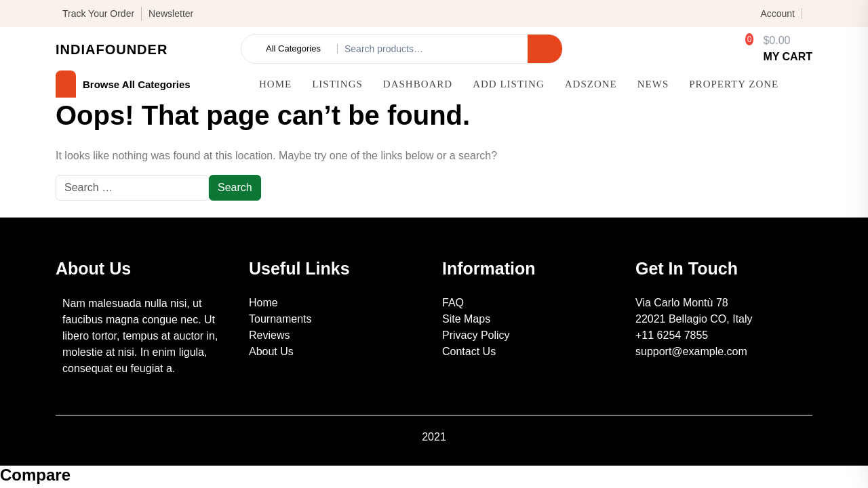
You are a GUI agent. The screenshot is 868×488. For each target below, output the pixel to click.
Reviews (269, 335)
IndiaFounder (112, 49)
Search (545, 48)
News (653, 84)
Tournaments (280, 319)
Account (777, 14)
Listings (337, 84)
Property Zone (734, 84)
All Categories (293, 49)
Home (275, 84)
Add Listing (509, 84)
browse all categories (123, 84)
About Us (271, 351)
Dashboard (418, 84)
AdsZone (591, 84)
